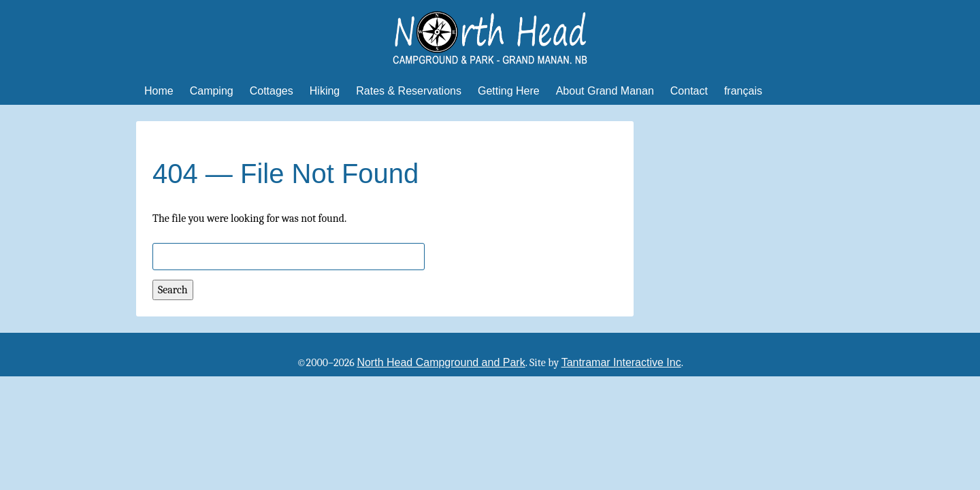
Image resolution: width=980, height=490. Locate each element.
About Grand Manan (605, 91)
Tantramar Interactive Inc (621, 362)
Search (173, 290)
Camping (212, 91)
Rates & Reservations (409, 91)
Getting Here (509, 91)
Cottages (272, 91)
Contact (689, 91)
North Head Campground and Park (441, 362)
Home (159, 91)
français (743, 91)
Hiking (325, 91)
